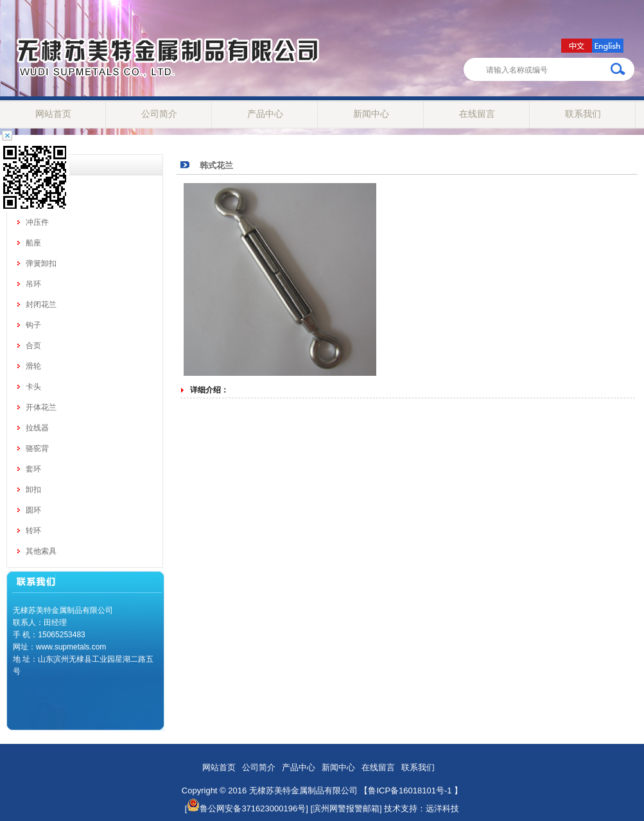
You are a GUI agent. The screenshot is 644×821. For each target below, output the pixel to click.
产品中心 (265, 114)
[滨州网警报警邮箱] (346, 808)
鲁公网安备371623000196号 (246, 808)
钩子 (33, 325)
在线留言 (477, 114)
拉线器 (37, 428)
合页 (33, 346)
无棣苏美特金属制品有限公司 (303, 790)
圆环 (33, 510)
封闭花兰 (41, 305)
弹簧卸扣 (41, 263)
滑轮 (33, 366)
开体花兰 (41, 407)
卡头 (33, 387)
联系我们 (583, 114)
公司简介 (159, 114)
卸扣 (33, 490)
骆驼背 (37, 448)
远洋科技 (442, 808)
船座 (33, 243)
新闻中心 (371, 114)
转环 (33, 531)
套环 (33, 469)
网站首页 (53, 114)
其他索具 (41, 551)
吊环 (33, 284)
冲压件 (37, 222)
